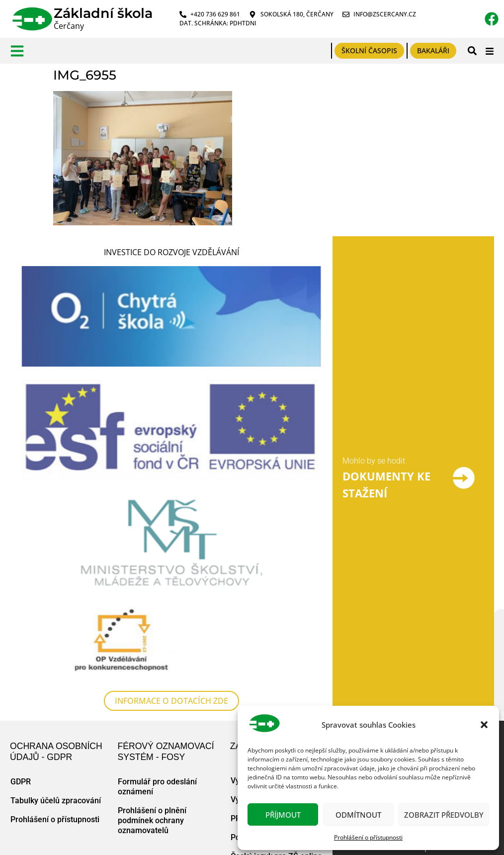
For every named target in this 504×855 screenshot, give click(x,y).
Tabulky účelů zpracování (56, 802)
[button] (484, 725)
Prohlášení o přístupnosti (368, 837)
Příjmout (283, 815)
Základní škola (103, 13)
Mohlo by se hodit (374, 461)
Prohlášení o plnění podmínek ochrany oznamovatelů (152, 821)
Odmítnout (358, 815)
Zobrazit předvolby (444, 815)
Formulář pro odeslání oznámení (157, 788)
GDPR (21, 783)
